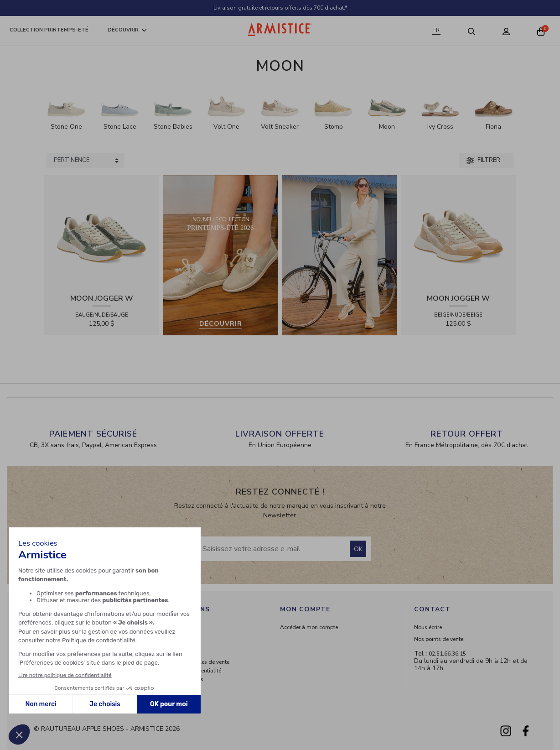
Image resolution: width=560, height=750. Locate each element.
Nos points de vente (439, 639)
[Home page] (280, 29)
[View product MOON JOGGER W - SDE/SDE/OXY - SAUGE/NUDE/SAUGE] (101, 232)
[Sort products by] (86, 161)
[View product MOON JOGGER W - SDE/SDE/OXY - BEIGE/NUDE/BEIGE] (459, 232)
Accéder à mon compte (309, 627)
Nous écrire (428, 627)
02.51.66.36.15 (447, 654)
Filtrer (483, 160)
